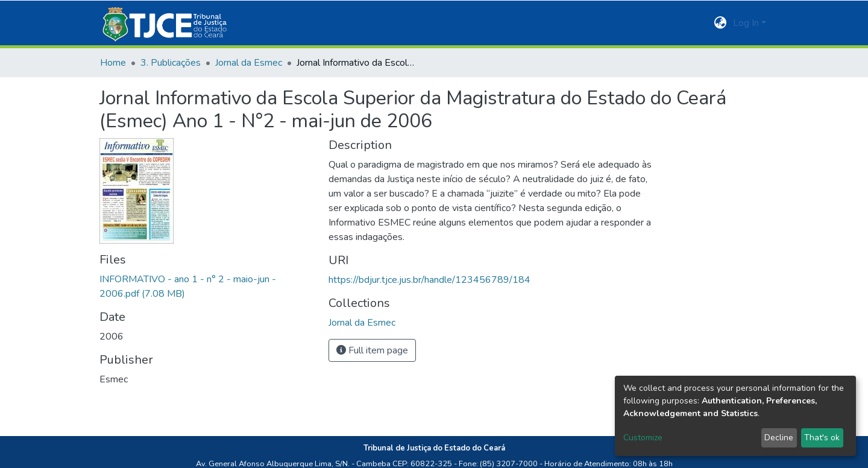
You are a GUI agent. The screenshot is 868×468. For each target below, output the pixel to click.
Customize (643, 438)
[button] (721, 23)
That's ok (822, 438)
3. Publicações (171, 63)
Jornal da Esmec (249, 63)
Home (113, 63)
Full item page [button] (372, 350)
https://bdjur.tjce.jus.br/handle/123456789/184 (429, 280)
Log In (746, 23)
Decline (779, 438)
